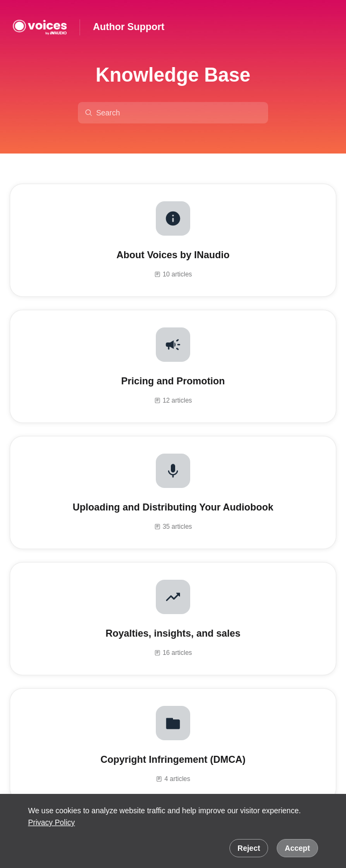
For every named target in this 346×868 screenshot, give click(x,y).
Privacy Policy (51, 822)
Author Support (129, 27)
